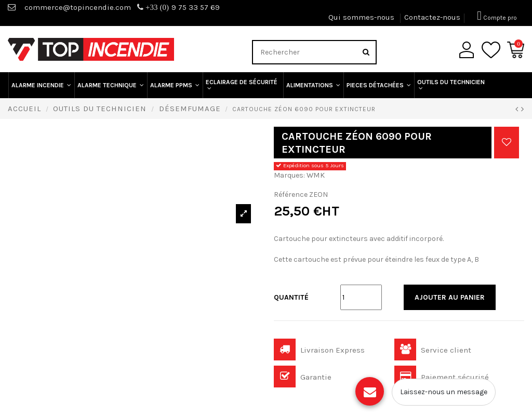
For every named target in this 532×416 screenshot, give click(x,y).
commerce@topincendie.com (78, 7)
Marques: (289, 175)
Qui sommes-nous (362, 17)
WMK (316, 175)
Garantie (303, 377)
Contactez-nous (432, 17)
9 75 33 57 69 (178, 7)
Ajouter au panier (450, 297)
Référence (291, 194)
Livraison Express (319, 350)
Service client (433, 350)
